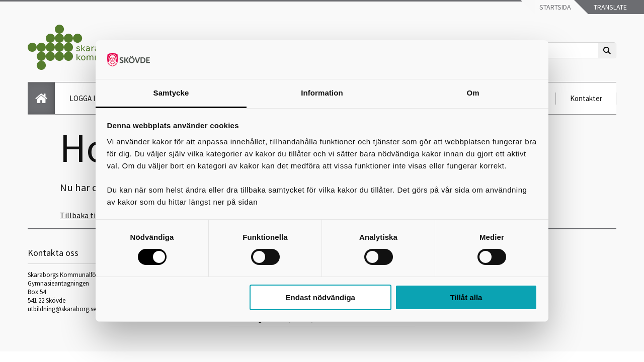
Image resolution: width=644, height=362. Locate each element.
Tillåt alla (466, 297)
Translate (610, 7)
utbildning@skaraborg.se (62, 309)
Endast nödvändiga (320, 297)
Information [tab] (322, 93)
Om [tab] (473, 93)
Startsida (554, 7)
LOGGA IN (85, 98)
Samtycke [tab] (171, 93)
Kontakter (586, 98)
